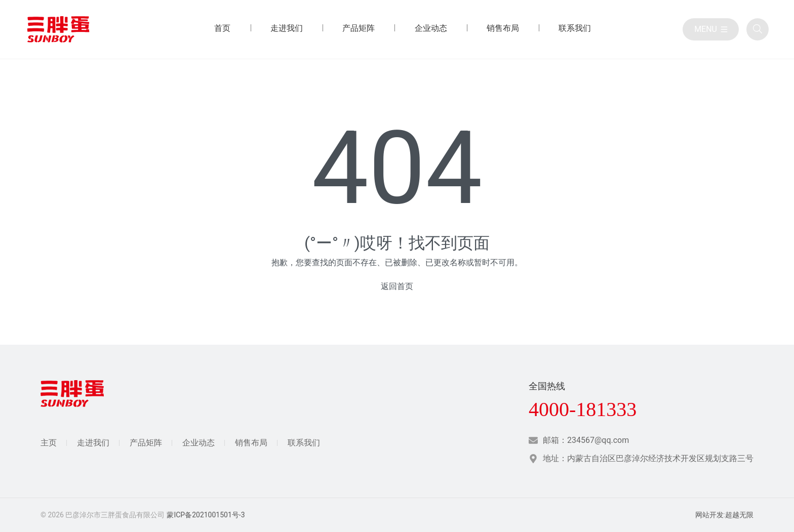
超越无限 (739, 515)
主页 (49, 443)
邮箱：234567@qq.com (586, 440)
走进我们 (93, 443)
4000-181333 (583, 410)
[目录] (711, 29)
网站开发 (709, 515)
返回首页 (397, 286)
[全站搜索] (758, 29)
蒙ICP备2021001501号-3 (206, 515)
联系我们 (304, 443)
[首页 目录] (222, 29)
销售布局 (251, 443)
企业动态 (198, 443)
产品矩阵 (146, 443)
